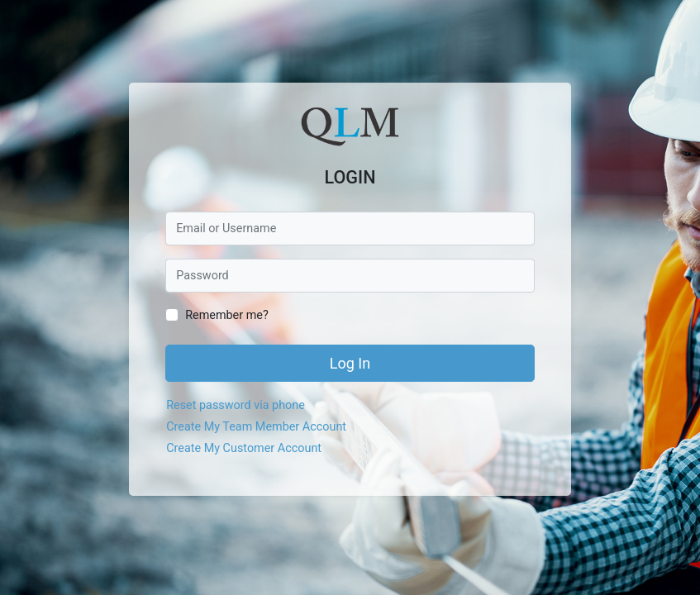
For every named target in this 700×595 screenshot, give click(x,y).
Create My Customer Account (244, 448)
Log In (350, 363)
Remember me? (227, 315)
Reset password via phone (236, 405)
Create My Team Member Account (256, 427)
